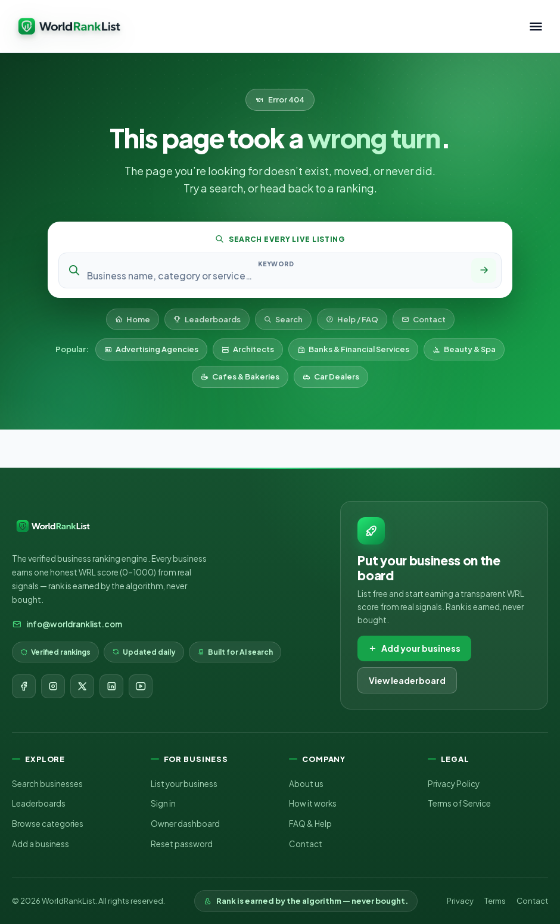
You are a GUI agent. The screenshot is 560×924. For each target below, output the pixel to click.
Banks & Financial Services (353, 349)
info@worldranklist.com (67, 624)
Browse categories (48, 824)
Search (283, 319)
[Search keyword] (276, 276)
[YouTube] (141, 686)
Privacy (460, 901)
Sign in (163, 803)
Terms (495, 901)
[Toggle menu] (536, 27)
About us (306, 784)
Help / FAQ (352, 319)
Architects (248, 349)
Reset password (182, 844)
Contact (424, 319)
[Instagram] (53, 686)
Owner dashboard (185, 824)
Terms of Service (459, 803)
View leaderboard (407, 680)
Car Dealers (331, 377)
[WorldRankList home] (69, 26)
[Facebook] (24, 686)
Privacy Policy (454, 784)
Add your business (414, 648)
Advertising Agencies (151, 349)
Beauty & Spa (464, 349)
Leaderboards (207, 319)
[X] (82, 686)
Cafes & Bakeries (240, 377)
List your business (184, 784)
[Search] (484, 270)
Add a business (41, 844)
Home (133, 319)
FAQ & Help (310, 824)
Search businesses (47, 784)
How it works (313, 803)
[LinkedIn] (111, 686)
